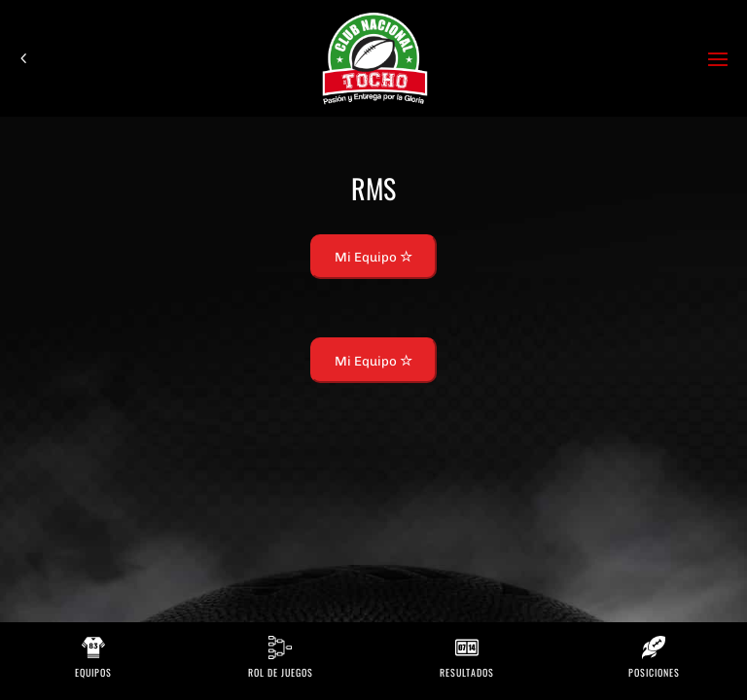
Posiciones (654, 672)
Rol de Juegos (281, 672)
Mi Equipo (373, 257)
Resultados (467, 672)
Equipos (93, 672)
